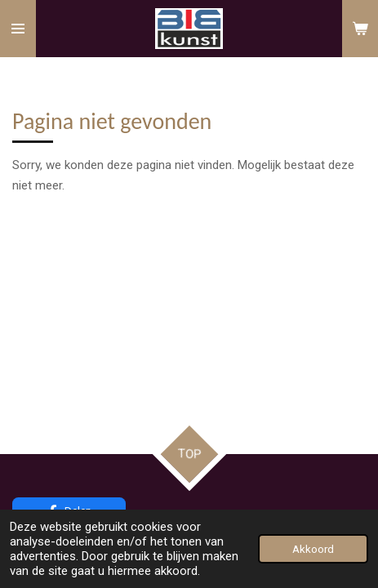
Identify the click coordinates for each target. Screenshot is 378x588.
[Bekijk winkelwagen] (360, 29)
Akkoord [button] (313, 549)
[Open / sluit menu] (18, 29)
